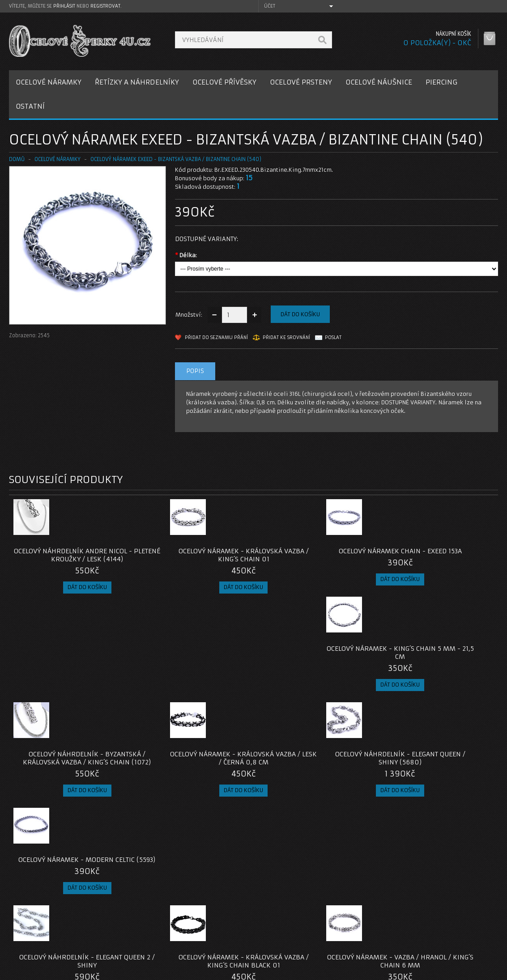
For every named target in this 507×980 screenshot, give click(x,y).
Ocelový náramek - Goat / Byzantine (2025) (437, 774)
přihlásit (64, 6)
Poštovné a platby (42, 923)
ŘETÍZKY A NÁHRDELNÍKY (137, 82)
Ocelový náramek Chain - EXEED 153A (315, 555)
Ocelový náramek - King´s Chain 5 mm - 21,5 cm (437, 555)
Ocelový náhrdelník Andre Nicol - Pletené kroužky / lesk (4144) (70, 555)
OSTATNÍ (30, 106)
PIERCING (441, 82)
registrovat (105, 6)
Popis (195, 371)
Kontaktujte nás (205, 912)
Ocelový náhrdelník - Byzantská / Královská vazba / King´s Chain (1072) (70, 665)
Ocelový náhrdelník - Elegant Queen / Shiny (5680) (315, 661)
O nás (24, 912)
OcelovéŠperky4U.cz (43, 971)
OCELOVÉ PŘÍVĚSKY (224, 82)
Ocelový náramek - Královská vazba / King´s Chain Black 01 (192, 774)
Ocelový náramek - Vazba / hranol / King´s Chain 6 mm (315, 774)
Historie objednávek (377, 923)
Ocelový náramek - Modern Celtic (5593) (437, 661)
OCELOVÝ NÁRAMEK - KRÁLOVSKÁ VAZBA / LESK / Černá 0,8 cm (192, 661)
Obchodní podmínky (44, 934)
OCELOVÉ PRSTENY (301, 82)
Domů (17, 159)
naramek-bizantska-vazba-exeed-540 (60, 848)
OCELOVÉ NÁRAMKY (49, 82)
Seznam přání (368, 934)
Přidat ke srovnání (286, 337)
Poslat (333, 337)
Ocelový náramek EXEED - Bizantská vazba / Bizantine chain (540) (176, 159)
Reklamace (198, 923)
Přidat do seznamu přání (216, 337)
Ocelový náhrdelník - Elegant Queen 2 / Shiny (70, 774)
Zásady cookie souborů (49, 944)
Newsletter (364, 944)
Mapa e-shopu (203, 934)
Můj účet (361, 912)
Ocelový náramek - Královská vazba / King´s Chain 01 (192, 555)
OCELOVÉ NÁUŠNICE (379, 82)
